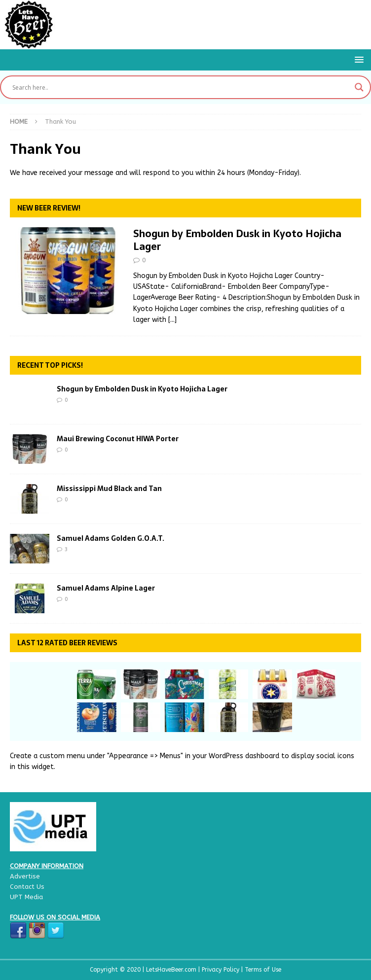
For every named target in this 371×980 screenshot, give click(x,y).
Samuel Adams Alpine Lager (106, 588)
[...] (172, 320)
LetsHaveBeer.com (172, 970)
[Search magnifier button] (359, 87)
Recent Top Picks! (50, 365)
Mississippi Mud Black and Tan (109, 489)
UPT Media (26, 897)
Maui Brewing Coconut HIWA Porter (118, 439)
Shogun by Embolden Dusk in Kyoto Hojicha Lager (237, 240)
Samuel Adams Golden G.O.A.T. (111, 538)
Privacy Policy (222, 970)
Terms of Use (263, 970)
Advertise (25, 876)
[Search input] (181, 87)
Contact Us (27, 887)
